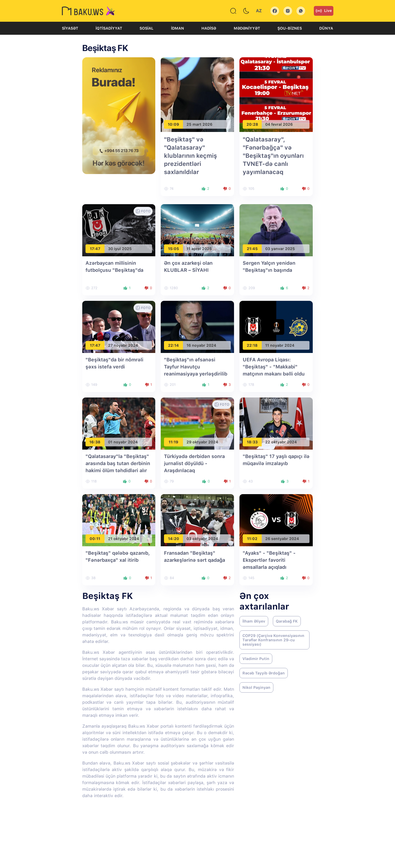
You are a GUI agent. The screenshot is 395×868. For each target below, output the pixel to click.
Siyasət (70, 28)
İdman (178, 28)
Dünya (326, 28)
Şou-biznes (290, 28)
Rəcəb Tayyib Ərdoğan (264, 673)
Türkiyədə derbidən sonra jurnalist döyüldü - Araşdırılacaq (194, 463)
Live (324, 11)
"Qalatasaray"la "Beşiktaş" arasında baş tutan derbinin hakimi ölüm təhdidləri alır (118, 463)
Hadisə (209, 28)
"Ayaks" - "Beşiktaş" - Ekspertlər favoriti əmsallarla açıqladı (269, 560)
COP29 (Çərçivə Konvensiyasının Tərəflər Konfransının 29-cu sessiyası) (273, 640)
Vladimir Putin (256, 659)
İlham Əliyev (254, 621)
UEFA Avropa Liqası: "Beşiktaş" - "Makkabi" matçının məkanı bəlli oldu (274, 367)
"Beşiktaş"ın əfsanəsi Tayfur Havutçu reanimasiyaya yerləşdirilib (196, 367)
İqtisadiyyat (109, 28)
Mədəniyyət (247, 28)
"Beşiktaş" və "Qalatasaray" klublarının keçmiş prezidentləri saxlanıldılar (190, 156)
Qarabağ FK (287, 621)
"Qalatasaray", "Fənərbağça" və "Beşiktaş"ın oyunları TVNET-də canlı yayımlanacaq (273, 156)
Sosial (146, 28)
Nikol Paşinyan (256, 687)
